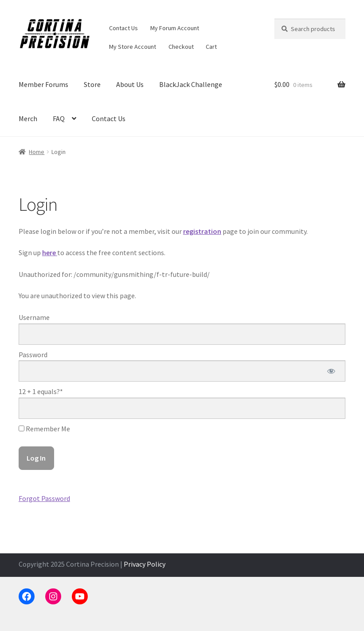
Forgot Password (44, 498)
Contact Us (123, 28)
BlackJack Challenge (191, 84)
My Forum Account (175, 28)
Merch (28, 118)
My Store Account (133, 47)
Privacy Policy (145, 564)
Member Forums (43, 84)
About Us (130, 84)
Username (34, 317)
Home (37, 152)
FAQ (59, 118)
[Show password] (331, 371)
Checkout (181, 47)
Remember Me (44, 429)
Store (92, 84)
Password (33, 355)
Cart (211, 47)
